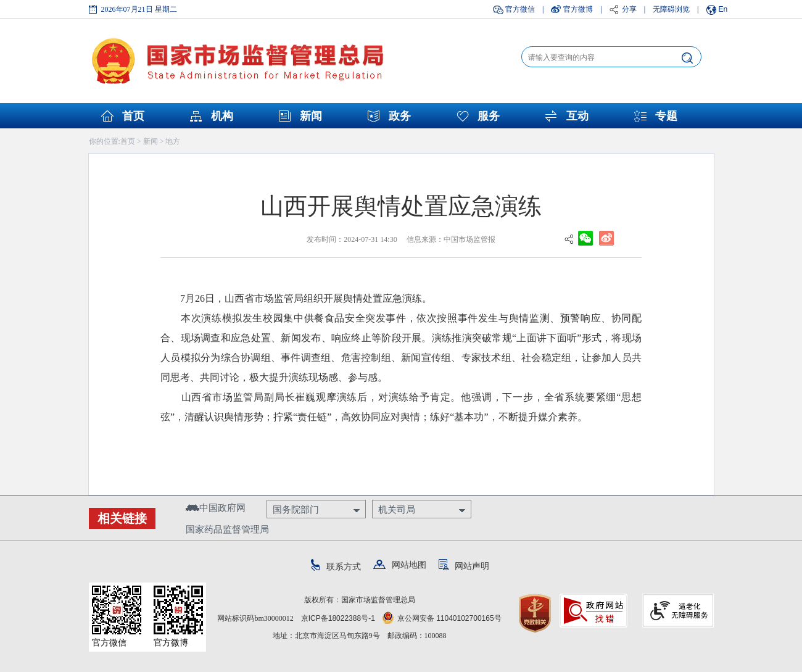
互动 (577, 116)
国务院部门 (296, 509)
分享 (629, 9)
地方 (173, 141)
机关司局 (397, 509)
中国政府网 (216, 508)
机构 (222, 116)
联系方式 (336, 566)
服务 (489, 116)
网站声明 (464, 566)
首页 (133, 116)
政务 (400, 116)
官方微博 (578, 9)
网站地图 (400, 565)
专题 (666, 116)
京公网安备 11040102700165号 (442, 618)
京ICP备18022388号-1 (338, 618)
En (723, 9)
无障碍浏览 (671, 9)
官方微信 (520, 9)
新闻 (311, 116)
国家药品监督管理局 (227, 529)
